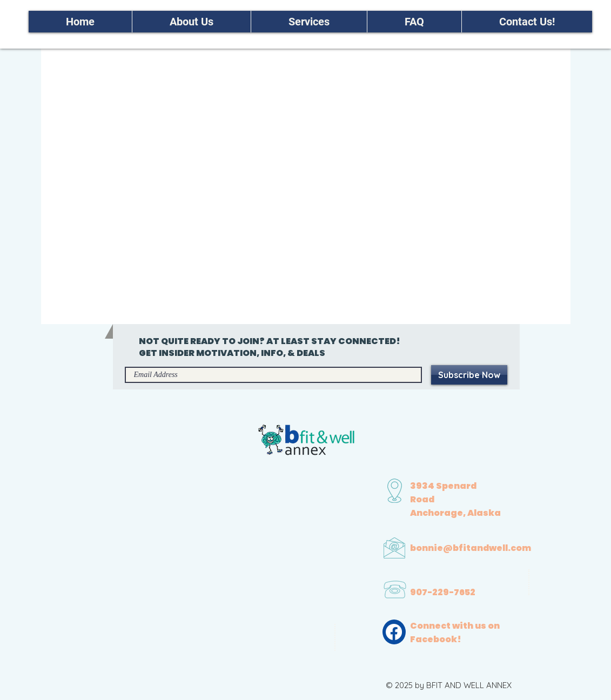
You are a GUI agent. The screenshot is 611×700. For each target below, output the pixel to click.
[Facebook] (394, 632)
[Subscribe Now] (469, 375)
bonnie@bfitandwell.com (471, 548)
